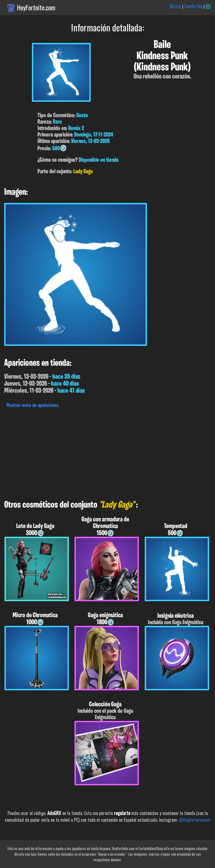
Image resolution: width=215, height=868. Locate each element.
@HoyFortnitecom (195, 820)
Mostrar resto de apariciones (32, 406)
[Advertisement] (107, 453)
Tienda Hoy (193, 6)
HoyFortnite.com (36, 8)
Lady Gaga (83, 172)
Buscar (176, 6)
